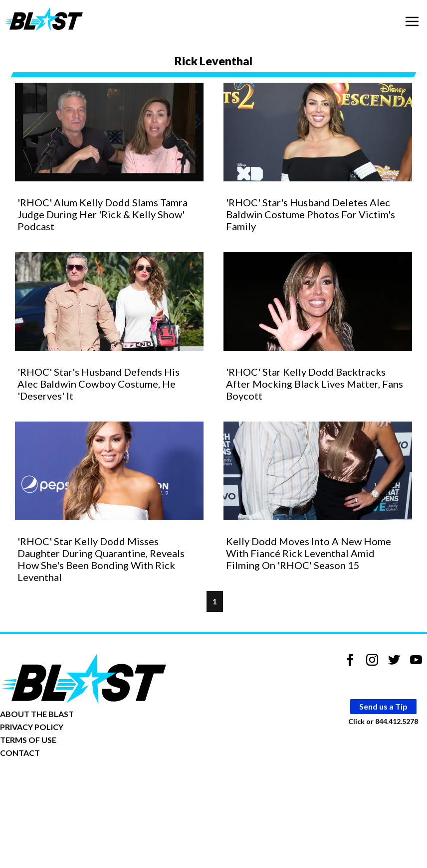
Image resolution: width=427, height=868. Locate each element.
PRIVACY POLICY (32, 727)
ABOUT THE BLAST (37, 714)
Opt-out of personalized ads (48, 784)
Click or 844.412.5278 (383, 721)
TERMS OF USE (28, 740)
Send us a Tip (383, 706)
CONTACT (20, 753)
